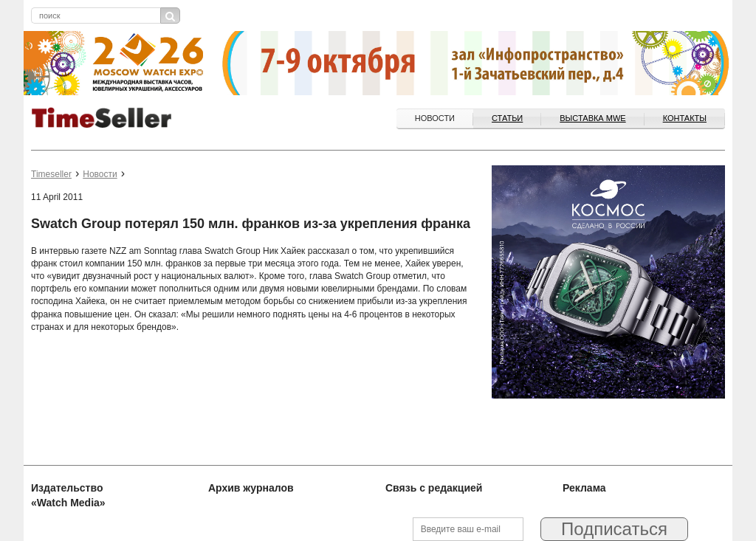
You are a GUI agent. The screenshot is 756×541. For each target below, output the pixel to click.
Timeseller (51, 174)
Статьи (507, 118)
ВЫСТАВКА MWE (592, 118)
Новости (435, 118)
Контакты (685, 118)
